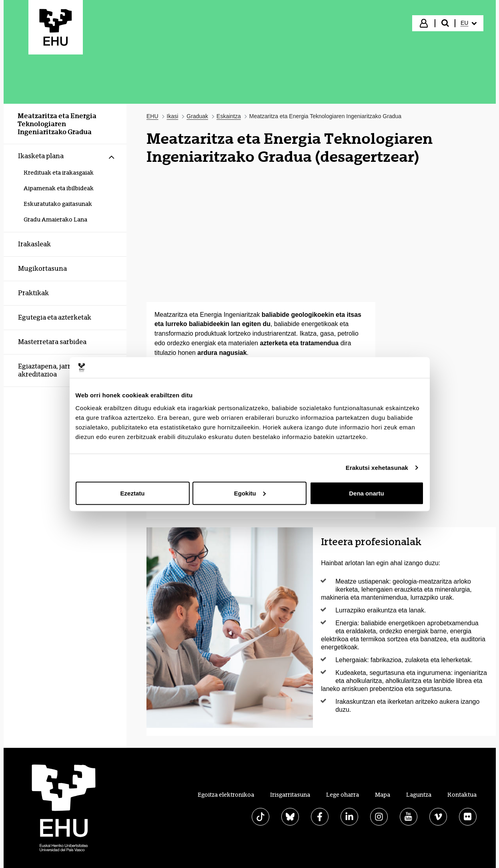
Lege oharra (343, 795)
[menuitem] (469, 23)
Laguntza (419, 795)
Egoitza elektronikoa (226, 795)
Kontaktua (462, 795)
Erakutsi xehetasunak (377, 468)
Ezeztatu (133, 493)
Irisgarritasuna (290, 795)
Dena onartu (367, 493)
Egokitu (250, 493)
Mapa (383, 795)
